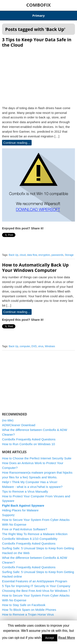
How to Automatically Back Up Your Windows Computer (35, 267)
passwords (57, 255)
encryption (44, 255)
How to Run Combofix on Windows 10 (29, 444)
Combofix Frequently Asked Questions (29, 439)
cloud (23, 255)
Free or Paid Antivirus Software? (25, 529)
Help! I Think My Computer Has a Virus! (30, 482)
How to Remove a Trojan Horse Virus (28, 614)
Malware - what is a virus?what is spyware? (32, 487)
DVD (34, 346)
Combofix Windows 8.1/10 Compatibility (30, 539)
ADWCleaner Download (19, 425)
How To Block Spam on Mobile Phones (29, 610)
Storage (69, 255)
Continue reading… (17, 143)
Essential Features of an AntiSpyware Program (35, 581)
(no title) (8, 420)
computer (25, 346)
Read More (67, 638)
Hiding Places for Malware (20, 510)
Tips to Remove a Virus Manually (25, 491)
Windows (50, 346)
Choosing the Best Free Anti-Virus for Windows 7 (36, 591)
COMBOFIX (38, 5)
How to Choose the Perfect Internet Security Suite (37, 458)
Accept (50, 638)
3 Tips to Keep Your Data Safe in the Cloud (37, 42)
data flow (32, 255)
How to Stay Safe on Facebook (24, 605)
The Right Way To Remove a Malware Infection (35, 534)
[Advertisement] (39, 75)
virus (41, 346)
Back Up (14, 255)
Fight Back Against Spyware (23, 505)
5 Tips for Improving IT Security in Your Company (36, 586)
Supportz (8, 515)
